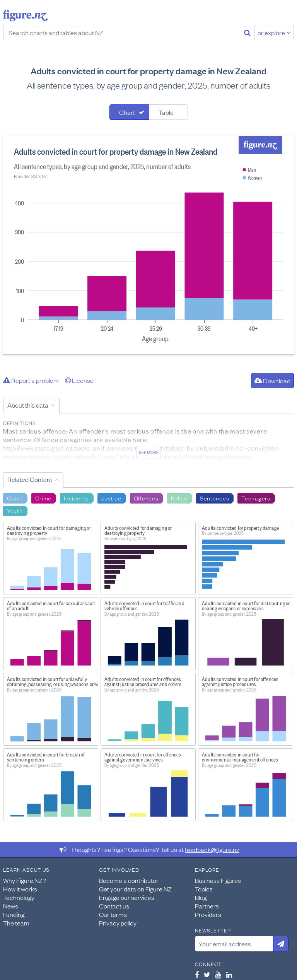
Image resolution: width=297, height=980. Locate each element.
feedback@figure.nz (212, 849)
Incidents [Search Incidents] (76, 498)
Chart (127, 112)
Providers (208, 914)
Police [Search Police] (179, 498)
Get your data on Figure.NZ (135, 889)
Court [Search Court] (15, 498)
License (79, 380)
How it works (20, 889)
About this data (28, 405)
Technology (19, 897)
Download (272, 381)
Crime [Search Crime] (44, 498)
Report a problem (31, 380)
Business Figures (218, 880)
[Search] (247, 32)
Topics (204, 889)
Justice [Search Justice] (111, 498)
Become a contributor (129, 880)
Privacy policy (118, 923)
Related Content (30, 479)
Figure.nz (25, 15)
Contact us (114, 906)
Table (166, 112)
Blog (201, 897)
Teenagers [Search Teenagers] (256, 498)
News (11, 906)
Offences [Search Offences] (146, 498)
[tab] (129, 112)
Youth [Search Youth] (15, 510)
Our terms (113, 914)
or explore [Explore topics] (274, 32)
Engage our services (127, 897)
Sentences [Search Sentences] (214, 498)
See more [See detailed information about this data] (149, 452)
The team (16, 923)
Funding (14, 914)
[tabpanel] (148, 245)
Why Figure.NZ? (25, 880)
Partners (207, 906)
